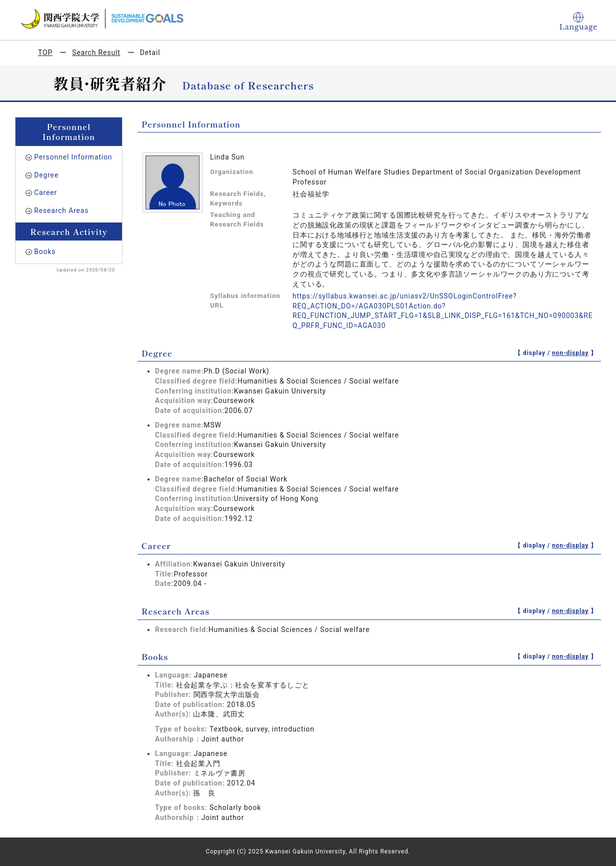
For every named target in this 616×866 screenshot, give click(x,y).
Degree (46, 175)
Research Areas (61, 210)
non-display (570, 353)
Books (45, 251)
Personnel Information (73, 157)
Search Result (96, 52)
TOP (45, 52)
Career (45, 192)
